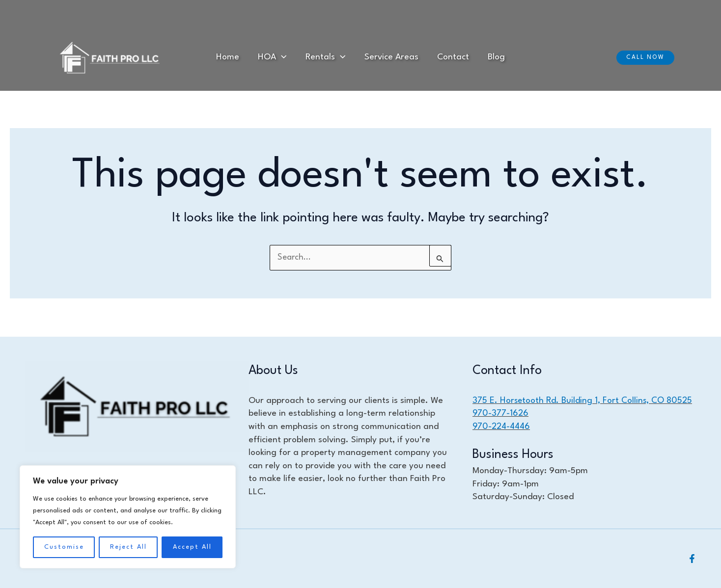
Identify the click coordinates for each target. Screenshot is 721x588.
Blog (486, 57)
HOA (278, 58)
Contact (447, 57)
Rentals (327, 58)
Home (238, 57)
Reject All (128, 547)
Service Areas (389, 57)
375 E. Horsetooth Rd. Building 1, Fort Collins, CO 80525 (583, 400)
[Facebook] (692, 559)
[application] (288, 58)
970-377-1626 (501, 414)
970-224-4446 (501, 426)
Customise (64, 547)
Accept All (192, 547)
